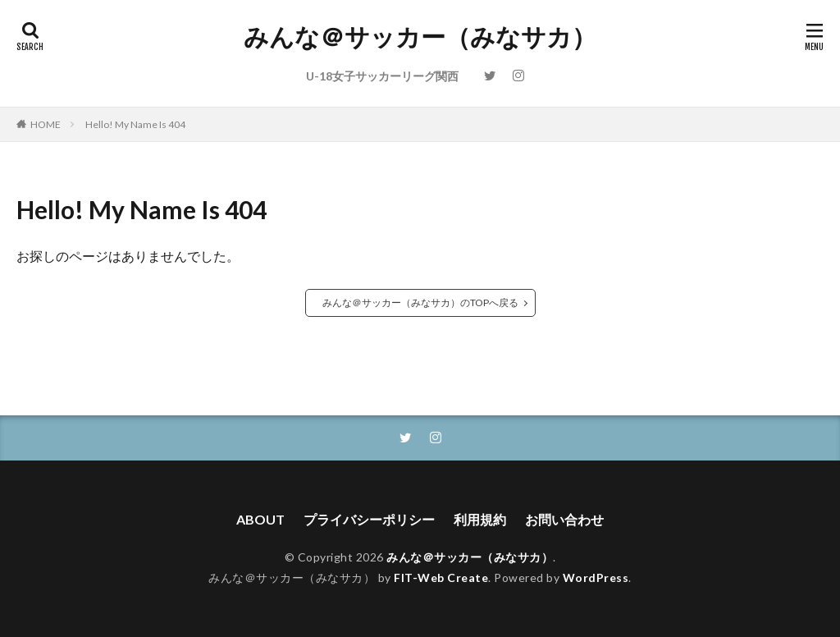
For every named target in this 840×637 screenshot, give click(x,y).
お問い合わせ (564, 519)
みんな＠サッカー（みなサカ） (420, 37)
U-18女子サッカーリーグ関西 (382, 76)
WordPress (596, 577)
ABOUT (260, 519)
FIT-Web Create (441, 577)
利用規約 (480, 519)
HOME (46, 124)
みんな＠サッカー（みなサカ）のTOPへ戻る (420, 302)
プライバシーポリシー (369, 519)
